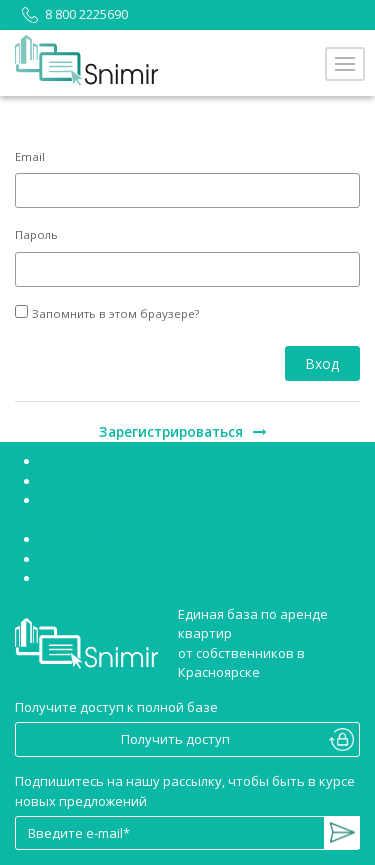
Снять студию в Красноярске (132, 481)
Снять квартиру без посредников (148, 461)
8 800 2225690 (71, 14)
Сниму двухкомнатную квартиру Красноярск (183, 578)
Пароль (36, 234)
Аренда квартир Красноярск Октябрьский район (196, 539)
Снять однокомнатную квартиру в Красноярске (193, 559)
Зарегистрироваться (183, 431)
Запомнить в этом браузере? (115, 313)
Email (30, 156)
